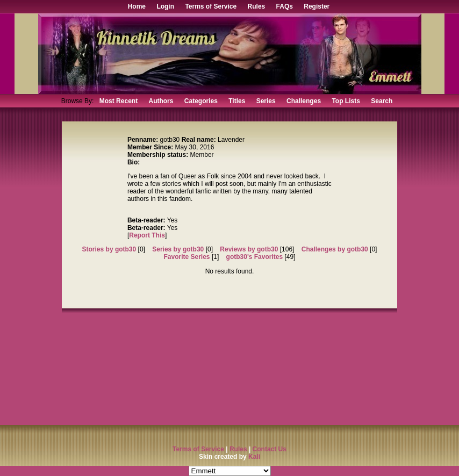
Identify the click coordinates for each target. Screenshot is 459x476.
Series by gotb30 (178, 249)
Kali (254, 457)
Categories (201, 101)
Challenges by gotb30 (335, 249)
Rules (257, 6)
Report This (147, 235)
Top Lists (346, 101)
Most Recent (119, 101)
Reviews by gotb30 (249, 249)
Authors (161, 101)
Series (266, 101)
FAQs (285, 6)
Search (382, 101)
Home (137, 6)
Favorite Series (187, 257)
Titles (237, 101)
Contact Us (270, 449)
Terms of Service (211, 6)
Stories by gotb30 (109, 249)
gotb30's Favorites (255, 257)
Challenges (304, 101)
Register (317, 6)
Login (165, 6)
